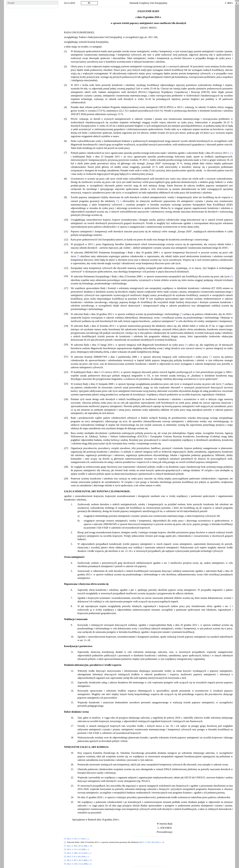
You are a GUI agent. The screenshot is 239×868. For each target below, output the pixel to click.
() (231, 153)
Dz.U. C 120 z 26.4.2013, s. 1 (152, 842)
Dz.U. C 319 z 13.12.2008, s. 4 (79, 864)
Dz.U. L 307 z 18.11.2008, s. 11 (79, 860)
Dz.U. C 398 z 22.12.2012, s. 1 (79, 853)
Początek (11, 3)
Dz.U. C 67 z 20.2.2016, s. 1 (78, 857)
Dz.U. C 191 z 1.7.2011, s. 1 (78, 839)
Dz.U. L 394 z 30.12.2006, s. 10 (79, 846)
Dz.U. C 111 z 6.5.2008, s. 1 (78, 850)
